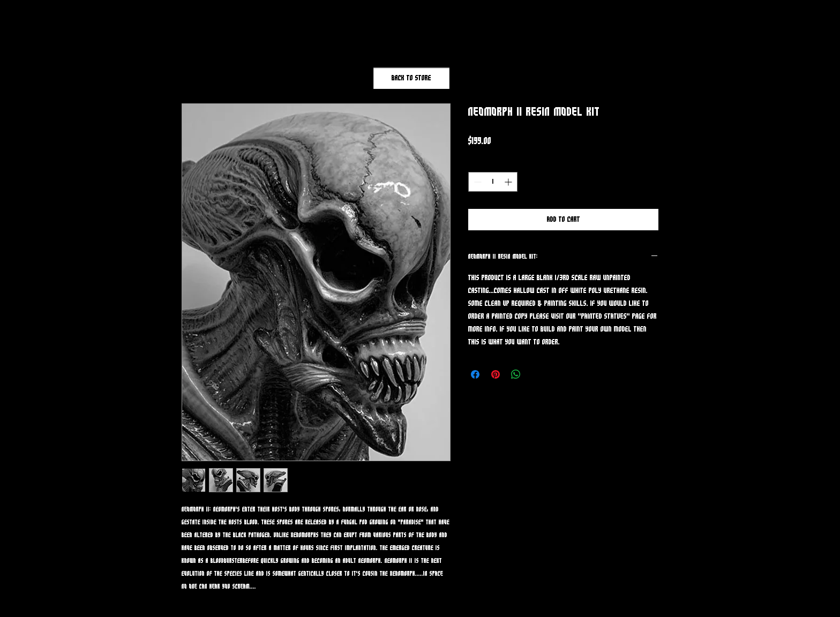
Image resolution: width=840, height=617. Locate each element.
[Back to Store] (411, 78)
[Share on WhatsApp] (516, 374)
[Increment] (509, 182)
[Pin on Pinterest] (496, 374)
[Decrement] (477, 182)
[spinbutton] (493, 182)
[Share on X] (536, 374)
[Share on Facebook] (475, 374)
